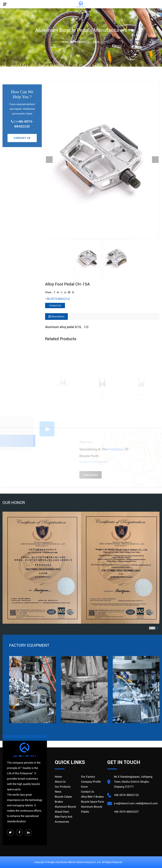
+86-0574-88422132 (22, 124)
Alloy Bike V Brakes (92, 797)
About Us (60, 782)
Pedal (97, 42)
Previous (49, 160)
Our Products (81, 42)
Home (65, 42)
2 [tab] (157, 628)
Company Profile (91, 782)
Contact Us (22, 138)
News (58, 792)
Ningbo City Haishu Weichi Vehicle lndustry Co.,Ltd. (75, 862)
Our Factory (88, 777)
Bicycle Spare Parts (93, 802)
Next (155, 160)
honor (85, 787)
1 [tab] (152, 628)
